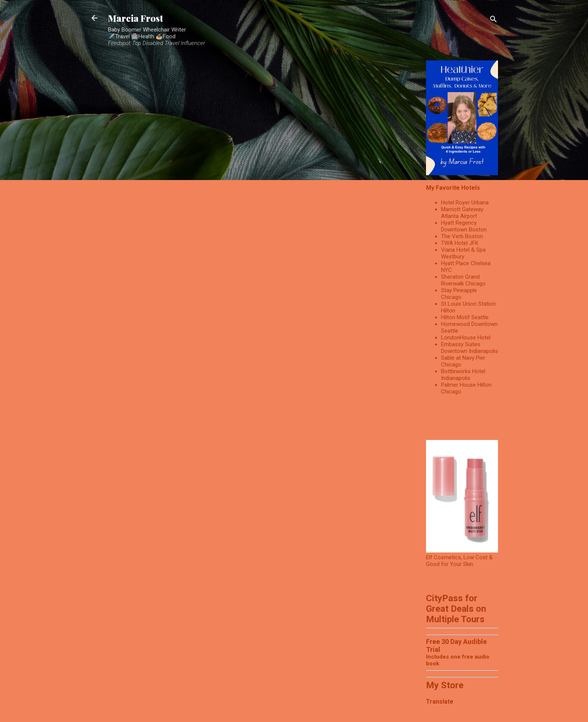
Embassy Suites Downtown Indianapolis (469, 348)
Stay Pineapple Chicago (459, 294)
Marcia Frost (136, 18)
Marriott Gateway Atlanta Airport (462, 213)
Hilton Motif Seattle (465, 317)
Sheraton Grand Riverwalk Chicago (463, 280)
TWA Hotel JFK (460, 243)
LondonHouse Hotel (466, 338)
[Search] (493, 20)
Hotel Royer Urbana (465, 203)
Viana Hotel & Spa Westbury (463, 253)
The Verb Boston (462, 236)
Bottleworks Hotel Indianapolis (463, 375)
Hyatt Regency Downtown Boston (464, 226)
